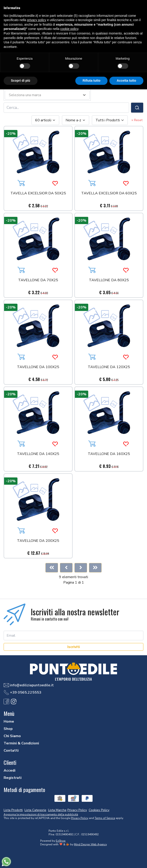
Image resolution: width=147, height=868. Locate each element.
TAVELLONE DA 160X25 (109, 454)
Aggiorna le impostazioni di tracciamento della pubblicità (41, 814)
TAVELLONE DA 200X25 (38, 541)
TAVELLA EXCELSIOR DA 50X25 (38, 194)
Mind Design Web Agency (90, 844)
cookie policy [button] (69, 29)
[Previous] (66, 568)
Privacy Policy (80, 818)
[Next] (81, 568)
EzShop (61, 841)
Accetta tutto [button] (126, 81)
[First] (52, 568)
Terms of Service (105, 818)
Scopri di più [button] (21, 81)
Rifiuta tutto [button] (92, 81)
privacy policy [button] (37, 20)
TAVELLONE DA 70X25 (38, 280)
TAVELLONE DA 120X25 (109, 367)
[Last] (95, 568)
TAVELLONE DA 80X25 (109, 280)
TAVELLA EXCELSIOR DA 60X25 (109, 194)
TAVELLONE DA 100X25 (38, 367)
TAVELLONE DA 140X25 (38, 454)
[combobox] (45, 120)
